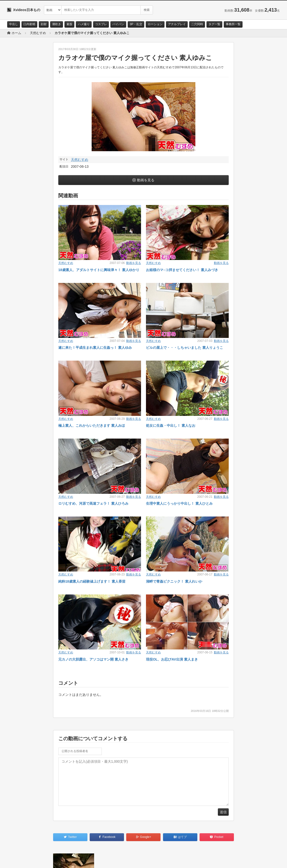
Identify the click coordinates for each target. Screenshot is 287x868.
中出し (14, 24)
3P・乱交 (136, 24)
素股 (69, 24)
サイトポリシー (44, 860)
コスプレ (101, 24)
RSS (63, 860)
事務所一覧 (233, 24)
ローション (155, 24)
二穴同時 (197, 24)
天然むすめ (80, 160)
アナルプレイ (177, 24)
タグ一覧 (214, 24)
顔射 (44, 24)
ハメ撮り (84, 24)
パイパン (118, 24)
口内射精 (29, 24)
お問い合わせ (20, 860)
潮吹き (57, 24)
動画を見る (146, 180)
